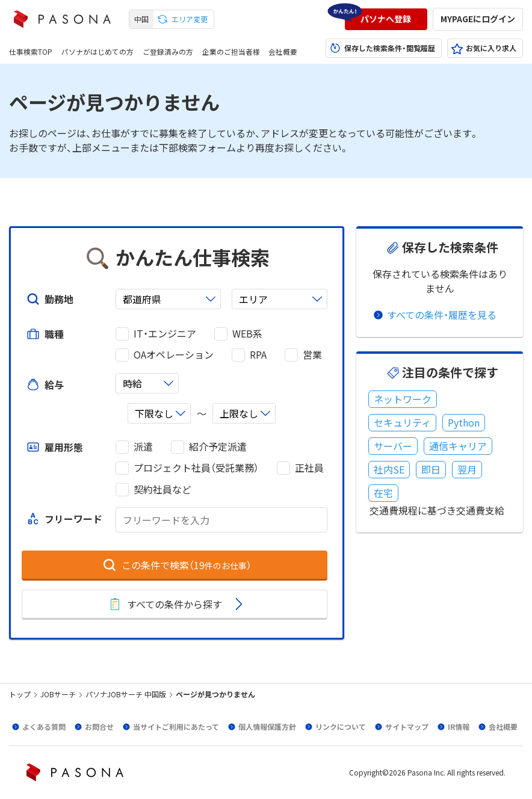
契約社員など (162, 489)
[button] (386, 19)
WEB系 (247, 334)
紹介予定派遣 (218, 447)
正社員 (309, 468)
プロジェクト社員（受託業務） (196, 468)
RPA (258, 355)
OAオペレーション (174, 355)
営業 (312, 355)
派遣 (143, 447)
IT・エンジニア (165, 334)
